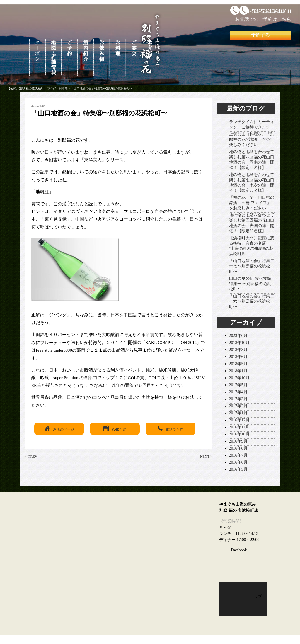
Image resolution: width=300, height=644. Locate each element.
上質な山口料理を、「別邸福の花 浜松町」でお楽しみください (252, 139)
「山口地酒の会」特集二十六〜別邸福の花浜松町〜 (252, 301)
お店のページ (59, 428)
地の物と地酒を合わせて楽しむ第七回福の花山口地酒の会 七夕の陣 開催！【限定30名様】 (252, 183)
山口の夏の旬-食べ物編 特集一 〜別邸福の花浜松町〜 (250, 284)
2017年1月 (238, 413)
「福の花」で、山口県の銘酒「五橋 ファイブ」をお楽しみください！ (252, 203)
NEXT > (206, 457)
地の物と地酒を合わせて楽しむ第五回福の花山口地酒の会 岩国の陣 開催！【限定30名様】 (252, 223)
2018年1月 (238, 371)
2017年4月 (238, 392)
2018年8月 (238, 350)
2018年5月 (238, 364)
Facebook (239, 550)
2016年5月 (238, 469)
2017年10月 (239, 378)
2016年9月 (238, 441)
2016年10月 (239, 434)
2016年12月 (239, 420)
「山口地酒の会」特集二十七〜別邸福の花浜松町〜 (252, 266)
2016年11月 (239, 427)
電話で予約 (171, 428)
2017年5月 (238, 385)
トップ (256, 596)
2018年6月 (238, 357)
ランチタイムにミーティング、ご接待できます (252, 124)
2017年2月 (238, 406)
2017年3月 (238, 399)
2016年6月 (238, 462)
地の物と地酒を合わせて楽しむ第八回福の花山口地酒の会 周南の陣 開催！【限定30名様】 (252, 160)
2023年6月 (238, 336)
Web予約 (115, 428)
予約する (260, 35)
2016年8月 (238, 448)
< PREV (31, 457)
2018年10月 (239, 343)
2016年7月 (238, 455)
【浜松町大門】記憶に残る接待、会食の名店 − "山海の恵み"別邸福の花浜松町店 (252, 246)
